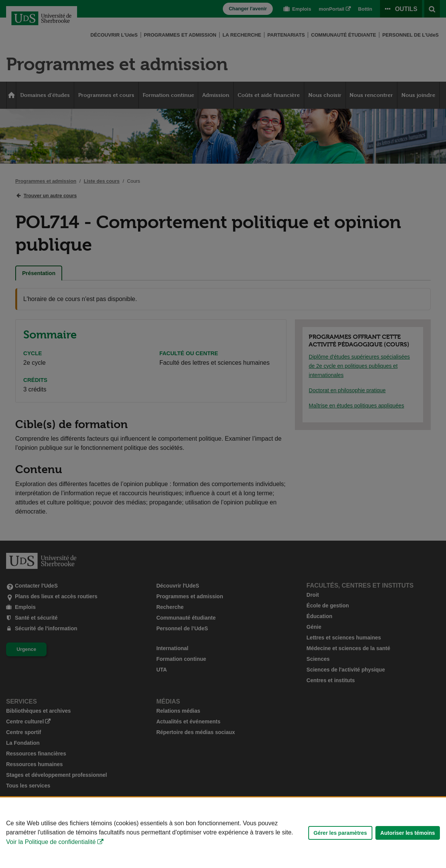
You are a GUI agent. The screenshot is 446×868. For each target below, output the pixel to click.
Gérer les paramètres (340, 833)
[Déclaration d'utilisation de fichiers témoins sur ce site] (223, 833)
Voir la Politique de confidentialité (51, 842)
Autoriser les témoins (408, 833)
